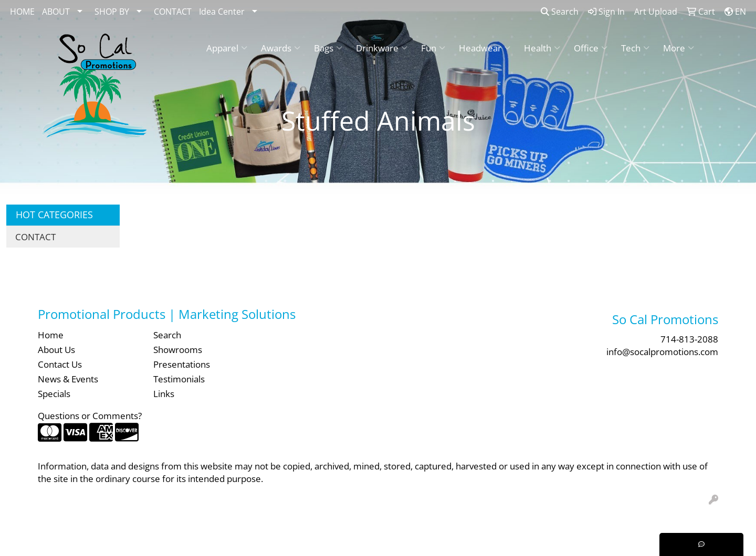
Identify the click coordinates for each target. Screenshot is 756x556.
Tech (635, 48)
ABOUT (56, 12)
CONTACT (173, 12)
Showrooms (178, 349)
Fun (433, 48)
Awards (281, 48)
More (679, 48)
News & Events (68, 379)
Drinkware (382, 48)
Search (560, 12)
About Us (56, 349)
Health (542, 48)
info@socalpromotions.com (662, 351)
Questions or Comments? (90, 415)
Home (51, 335)
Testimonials (179, 379)
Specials (54, 393)
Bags (328, 48)
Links (164, 393)
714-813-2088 (689, 339)
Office (591, 48)
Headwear (485, 48)
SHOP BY (112, 12)
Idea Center (222, 12)
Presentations (182, 364)
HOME (22, 12)
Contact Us (60, 364)
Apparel (227, 48)
